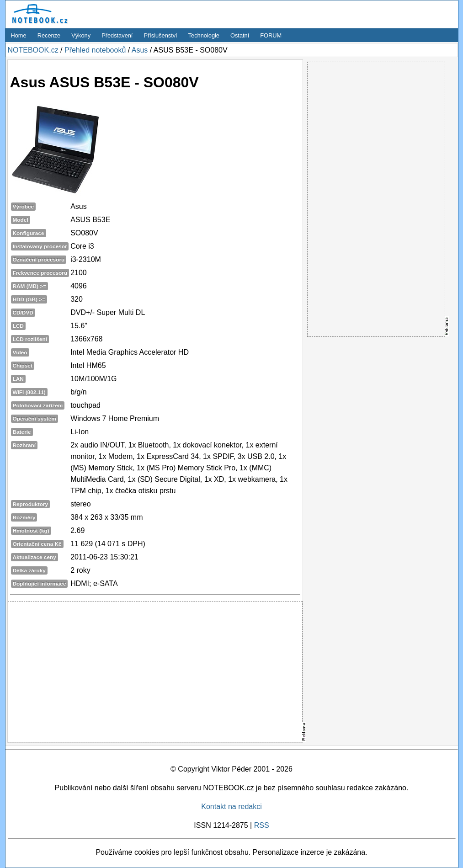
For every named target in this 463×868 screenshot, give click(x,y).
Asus (140, 50)
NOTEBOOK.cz (33, 50)
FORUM (271, 35)
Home (19, 35)
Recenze (49, 35)
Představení (117, 35)
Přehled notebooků (95, 50)
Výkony (81, 35)
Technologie (204, 35)
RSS (262, 825)
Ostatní (240, 35)
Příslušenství (160, 35)
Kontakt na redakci (231, 807)
